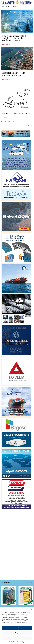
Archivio (28, 582)
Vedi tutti (28, 126)
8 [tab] (13, 121)
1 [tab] (2, 121)
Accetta (17, 628)
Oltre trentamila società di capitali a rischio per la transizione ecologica (14, 38)
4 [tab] (7, 121)
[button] (31, 609)
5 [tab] (8, 121)
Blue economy (6, 44)
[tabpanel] (17, 115)
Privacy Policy (20, 642)
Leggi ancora (17, 115)
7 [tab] (12, 121)
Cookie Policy (13, 642)
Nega (17, 633)
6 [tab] (10, 121)
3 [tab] (5, 121)
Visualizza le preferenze (17, 638)
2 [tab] (4, 121)
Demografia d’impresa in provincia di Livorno (13, 74)
